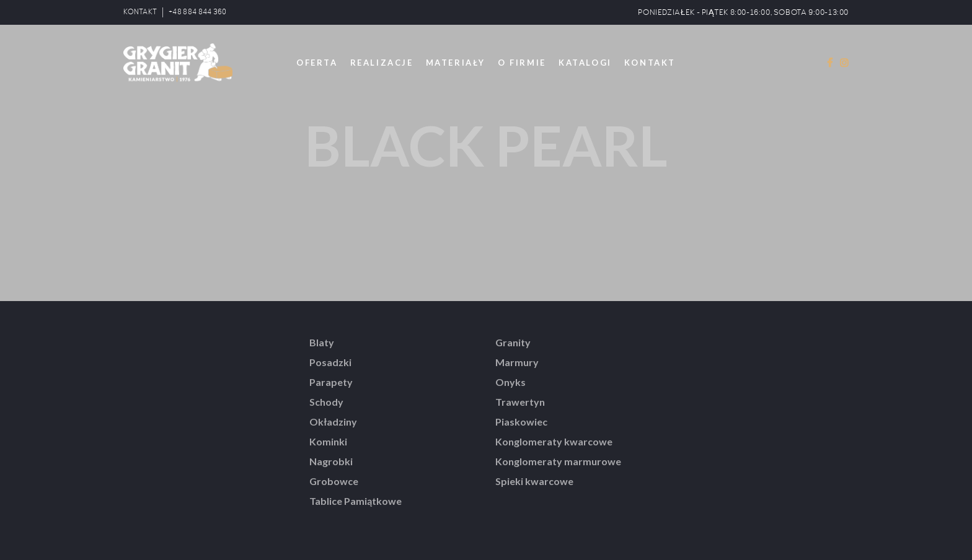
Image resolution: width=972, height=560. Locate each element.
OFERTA (317, 63)
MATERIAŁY (456, 63)
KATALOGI (585, 63)
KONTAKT (140, 12)
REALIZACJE (382, 63)
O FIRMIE (522, 63)
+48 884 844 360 (198, 12)
